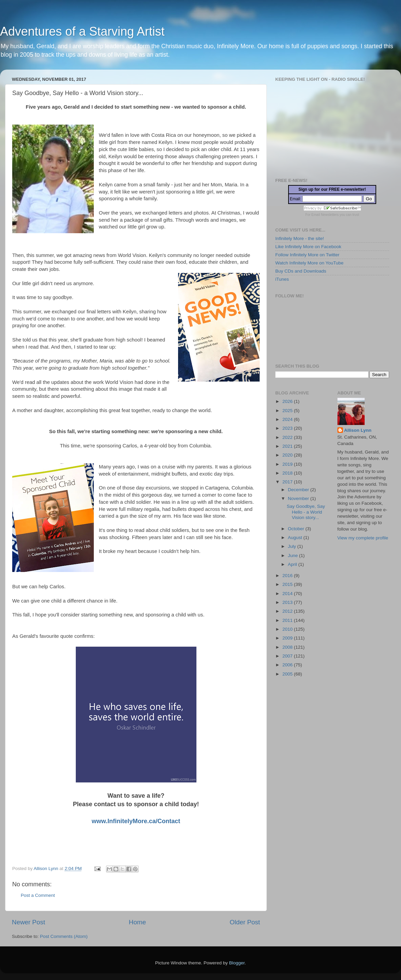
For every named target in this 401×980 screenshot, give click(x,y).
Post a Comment (38, 895)
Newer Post (29, 922)
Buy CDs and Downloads (301, 271)
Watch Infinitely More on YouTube (309, 263)
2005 (288, 674)
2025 (288, 411)
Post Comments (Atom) (64, 936)
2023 (288, 428)
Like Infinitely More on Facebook (308, 247)
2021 (288, 446)
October (297, 529)
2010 (288, 629)
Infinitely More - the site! (300, 238)
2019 (288, 464)
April (293, 564)
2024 (288, 419)
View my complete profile (363, 538)
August (296, 538)
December (299, 490)
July (293, 546)
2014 (288, 594)
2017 (288, 482)
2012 (288, 611)
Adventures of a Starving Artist (82, 31)
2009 (288, 638)
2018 (288, 473)
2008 (288, 647)
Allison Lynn (358, 430)
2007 (288, 656)
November (299, 498)
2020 (288, 455)
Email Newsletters (325, 215)
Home (137, 922)
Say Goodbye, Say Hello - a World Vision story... (306, 512)
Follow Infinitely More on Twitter (307, 255)
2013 (288, 602)
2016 (288, 576)
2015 (288, 584)
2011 (288, 620)
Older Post (245, 922)
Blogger (237, 963)
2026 (288, 401)
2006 (288, 665)
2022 (288, 437)
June (293, 556)
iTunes (282, 279)
